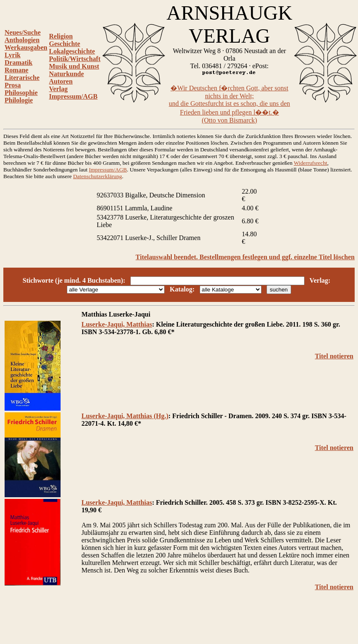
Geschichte (65, 44)
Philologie (19, 100)
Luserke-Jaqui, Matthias (117, 324)
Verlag (58, 89)
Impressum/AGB (73, 96)
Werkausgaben (26, 47)
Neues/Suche (23, 32)
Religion (61, 36)
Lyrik (13, 55)
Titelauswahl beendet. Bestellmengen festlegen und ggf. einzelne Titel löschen (245, 257)
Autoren (61, 81)
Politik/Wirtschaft (75, 59)
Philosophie (21, 93)
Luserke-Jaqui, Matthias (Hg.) (125, 416)
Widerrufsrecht (310, 163)
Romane (17, 70)
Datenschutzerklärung (98, 176)
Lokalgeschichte (72, 51)
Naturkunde (66, 74)
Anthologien (22, 40)
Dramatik (19, 63)
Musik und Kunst (74, 66)
